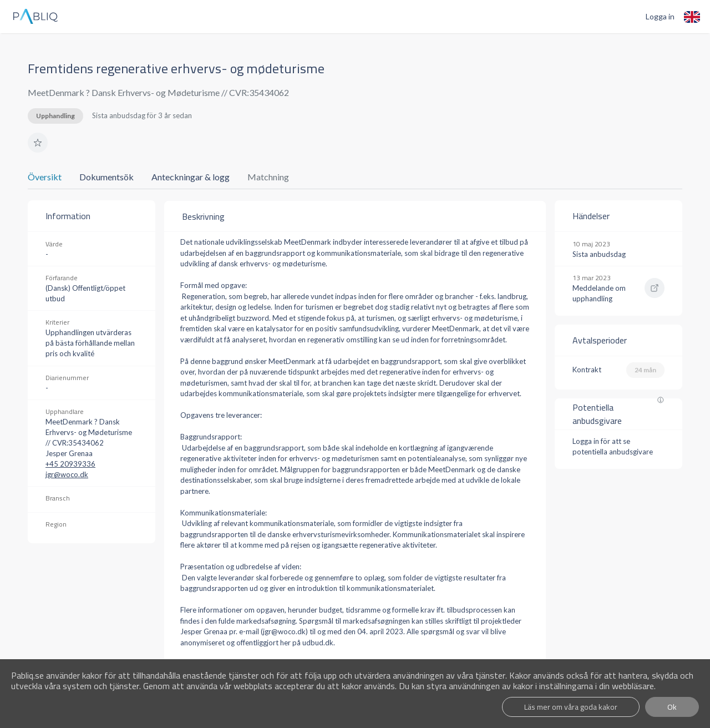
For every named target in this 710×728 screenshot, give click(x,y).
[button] (38, 143)
